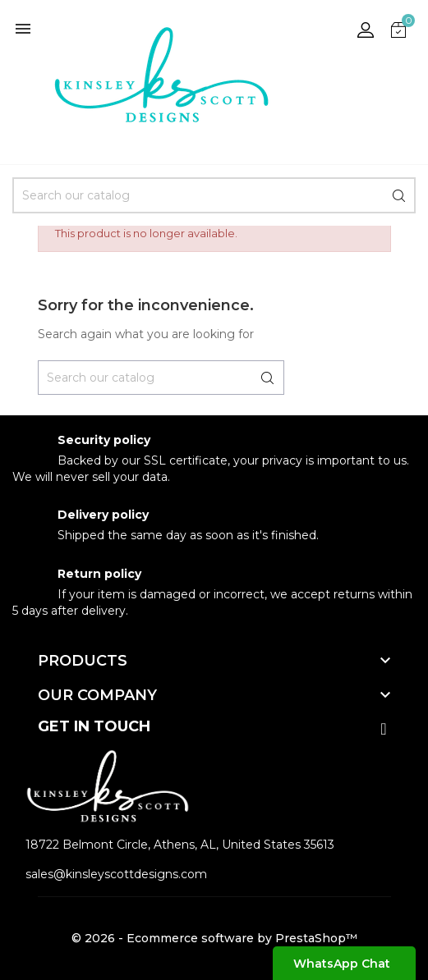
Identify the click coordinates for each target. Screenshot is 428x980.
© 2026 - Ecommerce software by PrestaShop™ (214, 938)
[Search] (214, 195)
